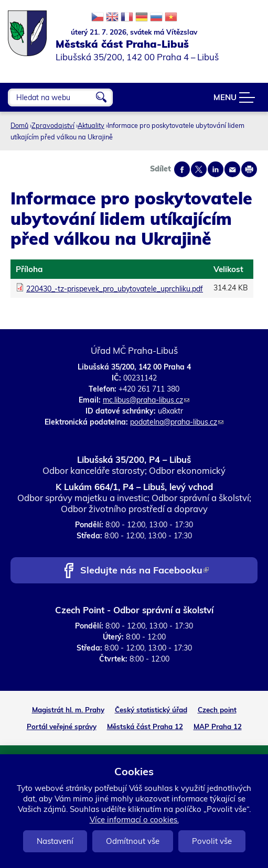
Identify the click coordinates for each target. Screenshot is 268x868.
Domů (19, 125)
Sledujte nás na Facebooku (144, 571)
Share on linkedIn (216, 169)
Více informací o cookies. (134, 820)
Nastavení (55, 841)
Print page (249, 169)
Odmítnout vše (133, 841)
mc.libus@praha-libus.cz (146, 400)
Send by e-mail (232, 169)
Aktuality (91, 125)
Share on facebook (182, 169)
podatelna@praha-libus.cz (177, 422)
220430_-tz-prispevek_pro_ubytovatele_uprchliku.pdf (115, 289)
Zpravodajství (53, 125)
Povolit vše (212, 841)
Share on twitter (199, 169)
